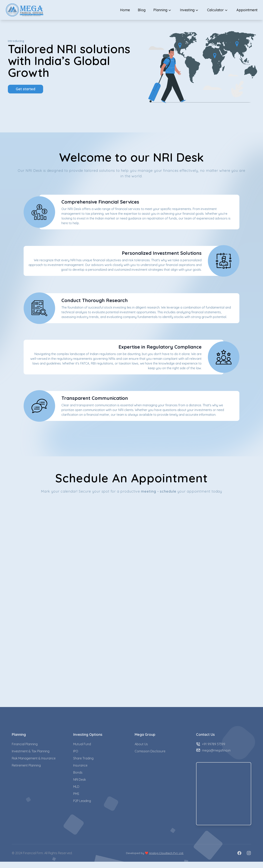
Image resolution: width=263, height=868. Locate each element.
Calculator (218, 10)
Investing (190, 10)
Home (125, 10)
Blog (142, 10)
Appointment (247, 10)
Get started (25, 89)
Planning (163, 10)
